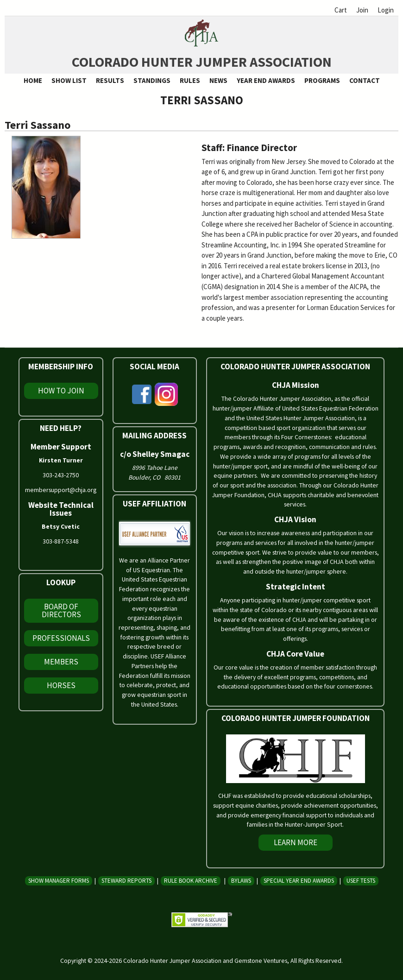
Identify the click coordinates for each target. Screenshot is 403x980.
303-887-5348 (61, 541)
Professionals (61, 638)
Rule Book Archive (191, 881)
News (218, 80)
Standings (152, 80)
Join (362, 10)
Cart (341, 10)
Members (61, 662)
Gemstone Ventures (261, 961)
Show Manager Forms (59, 881)
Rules (190, 80)
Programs (322, 80)
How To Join (61, 391)
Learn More (296, 842)
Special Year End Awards (299, 881)
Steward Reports (126, 881)
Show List (69, 80)
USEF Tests (361, 881)
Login (386, 10)
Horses (61, 685)
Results (110, 80)
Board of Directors (61, 610)
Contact (365, 80)
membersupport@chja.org (61, 490)
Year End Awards (266, 80)
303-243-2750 (61, 475)
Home (33, 80)
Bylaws (241, 881)
